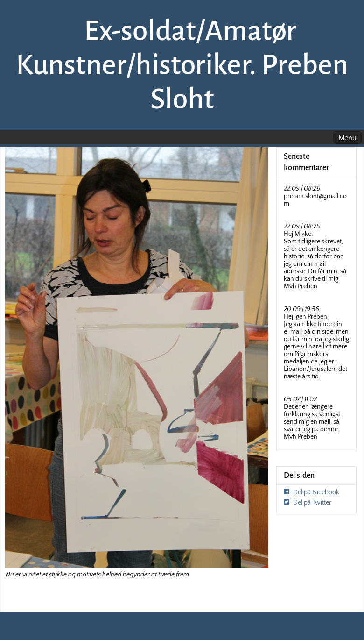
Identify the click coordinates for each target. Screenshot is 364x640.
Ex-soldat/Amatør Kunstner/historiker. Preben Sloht (182, 65)
